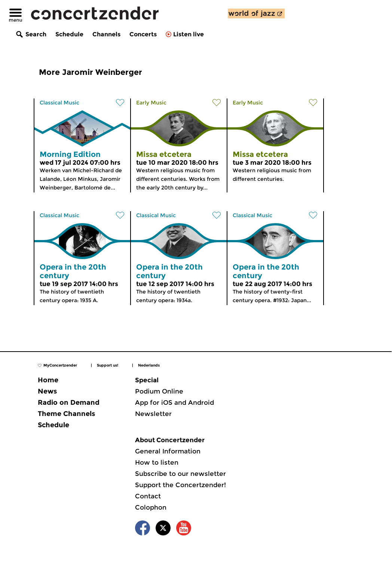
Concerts (143, 34)
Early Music (151, 103)
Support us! (108, 365)
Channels (106, 34)
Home (48, 380)
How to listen (157, 462)
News (47, 391)
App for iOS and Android (174, 403)
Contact (148, 496)
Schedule (69, 34)
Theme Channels (66, 414)
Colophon (151, 507)
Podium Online (159, 391)
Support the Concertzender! (180, 485)
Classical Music (59, 103)
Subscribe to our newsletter (180, 474)
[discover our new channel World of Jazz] (256, 13)
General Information (168, 451)
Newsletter (153, 414)
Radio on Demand (69, 403)
